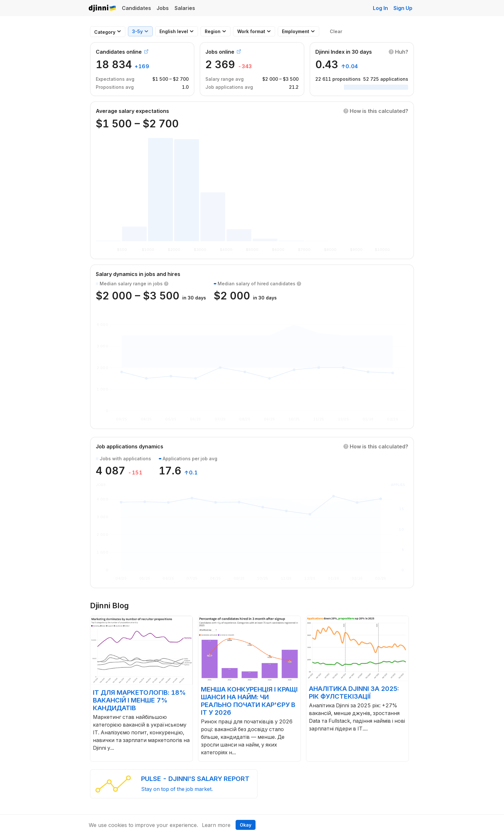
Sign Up (403, 8)
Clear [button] (336, 31)
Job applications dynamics (130, 446)
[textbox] (105, 32)
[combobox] (105, 32)
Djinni (103, 9)
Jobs (163, 8)
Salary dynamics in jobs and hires (138, 274)
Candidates (136, 8)
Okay (246, 825)
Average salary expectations (132, 111)
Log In (380, 8)
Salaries (185, 8)
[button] (398, 52)
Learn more (216, 825)
